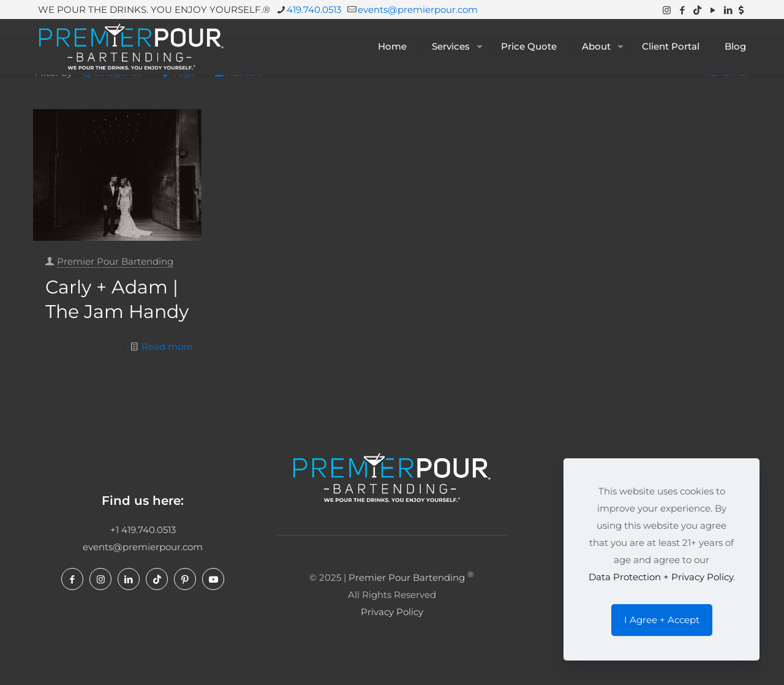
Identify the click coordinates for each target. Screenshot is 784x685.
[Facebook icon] (682, 10)
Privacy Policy (392, 612)
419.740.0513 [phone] (314, 9)
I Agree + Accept (662, 620)
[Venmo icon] (741, 10)
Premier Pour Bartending (115, 261)
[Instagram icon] (667, 10)
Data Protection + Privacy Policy (661, 577)
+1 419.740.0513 (143, 530)
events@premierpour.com (143, 547)
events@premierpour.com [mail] (418, 9)
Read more (167, 346)
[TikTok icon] (697, 10)
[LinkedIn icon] (728, 10)
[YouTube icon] (713, 10)
